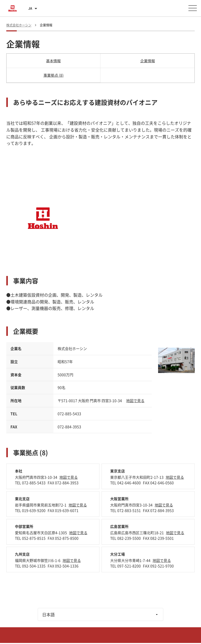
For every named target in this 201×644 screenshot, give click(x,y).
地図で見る (135, 401)
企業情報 (148, 61)
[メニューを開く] (193, 8)
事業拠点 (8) (54, 75)
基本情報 (53, 61)
